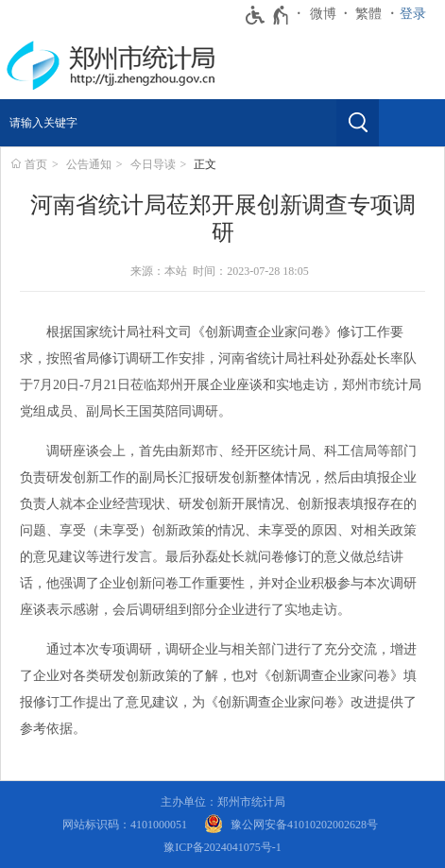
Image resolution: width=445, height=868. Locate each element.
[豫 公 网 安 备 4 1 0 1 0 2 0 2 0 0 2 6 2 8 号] (291, 825)
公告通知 (89, 164)
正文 (205, 164)
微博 (323, 14)
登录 (413, 14)
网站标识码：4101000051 (125, 825)
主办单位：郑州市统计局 (223, 802)
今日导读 (153, 164)
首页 (36, 164)
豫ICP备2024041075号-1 (222, 847)
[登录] (418, 14)
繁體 (368, 14)
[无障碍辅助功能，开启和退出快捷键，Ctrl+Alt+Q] (268, 15)
